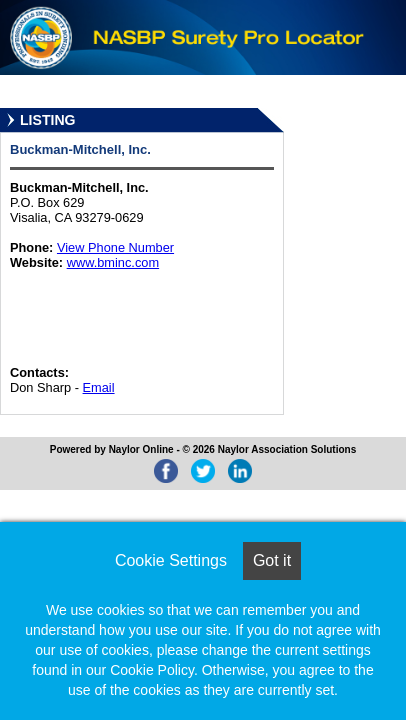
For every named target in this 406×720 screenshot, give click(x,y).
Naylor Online (141, 449)
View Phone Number (115, 247)
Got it (272, 560)
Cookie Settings (171, 560)
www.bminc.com (113, 262)
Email (99, 387)
